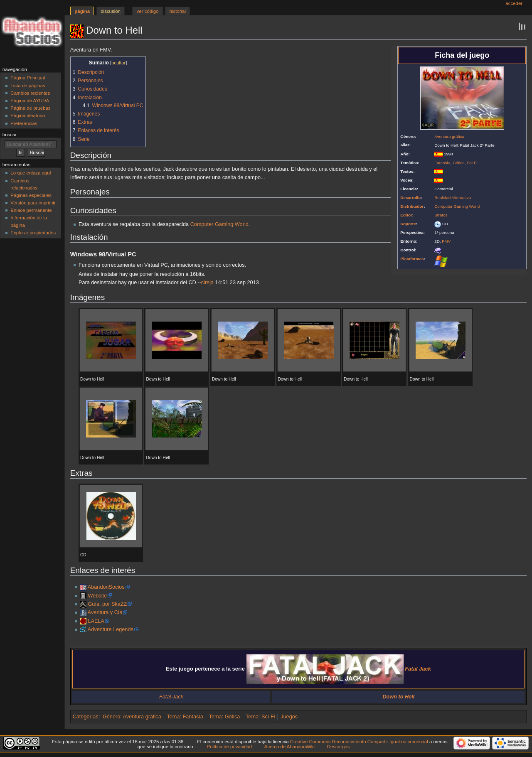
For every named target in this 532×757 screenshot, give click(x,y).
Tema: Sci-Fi (260, 717)
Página (82, 11)
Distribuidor (412, 206)
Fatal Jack (171, 697)
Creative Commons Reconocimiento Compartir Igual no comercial (359, 742)
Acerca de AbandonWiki (289, 747)
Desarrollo (410, 198)
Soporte (408, 224)
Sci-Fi (472, 163)
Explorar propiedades (33, 233)
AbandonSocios (106, 587)
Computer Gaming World (457, 206)
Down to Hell (398, 697)
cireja (207, 283)
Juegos (289, 717)
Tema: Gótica (225, 717)
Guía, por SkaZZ (107, 604)
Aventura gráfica (449, 136)
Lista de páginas (28, 86)
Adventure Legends (111, 629)
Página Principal (28, 78)
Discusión (111, 11)
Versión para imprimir (33, 203)
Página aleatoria (28, 116)
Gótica (459, 163)
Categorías (86, 717)
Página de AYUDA (30, 101)
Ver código (148, 11)
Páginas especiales (31, 195)
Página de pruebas (30, 108)
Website (97, 596)
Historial (178, 11)
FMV (446, 241)
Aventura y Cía (105, 612)
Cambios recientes (30, 93)
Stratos (441, 215)
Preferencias (24, 123)
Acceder (514, 3)
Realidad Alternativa (453, 198)
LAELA (96, 621)
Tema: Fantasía (185, 717)
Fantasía (442, 163)
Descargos (339, 747)
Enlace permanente (31, 210)
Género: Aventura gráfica (132, 717)
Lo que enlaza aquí (31, 173)
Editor (406, 215)
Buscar (10, 135)
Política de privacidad (230, 747)
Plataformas (412, 259)
